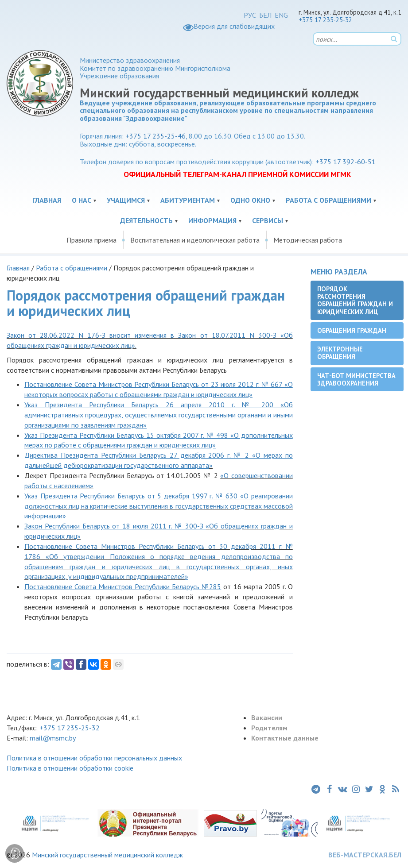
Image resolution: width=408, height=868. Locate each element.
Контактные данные (285, 738)
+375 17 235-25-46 (155, 136)
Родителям (269, 728)
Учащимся (126, 200)
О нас (82, 200)
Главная (47, 200)
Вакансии (267, 718)
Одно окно (250, 200)
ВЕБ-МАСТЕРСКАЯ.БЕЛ (365, 855)
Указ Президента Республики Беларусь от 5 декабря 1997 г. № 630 (132, 496)
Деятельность (146, 220)
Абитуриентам (188, 200)
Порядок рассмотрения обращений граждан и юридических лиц (355, 300)
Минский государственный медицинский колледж (107, 855)
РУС (250, 15)
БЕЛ (265, 15)
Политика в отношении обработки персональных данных (94, 758)
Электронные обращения (340, 353)
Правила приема (91, 240)
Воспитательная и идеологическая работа (195, 240)
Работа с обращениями (328, 200)
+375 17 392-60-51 (346, 162)
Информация (212, 220)
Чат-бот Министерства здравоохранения (356, 379)
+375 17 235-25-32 (325, 20)
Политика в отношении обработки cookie (70, 768)
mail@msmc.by (53, 738)
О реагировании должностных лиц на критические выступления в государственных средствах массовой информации (159, 506)
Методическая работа (308, 240)
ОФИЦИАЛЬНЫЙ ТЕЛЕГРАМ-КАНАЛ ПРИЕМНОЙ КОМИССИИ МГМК (237, 174)
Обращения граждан (352, 330)
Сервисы (268, 220)
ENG (281, 15)
